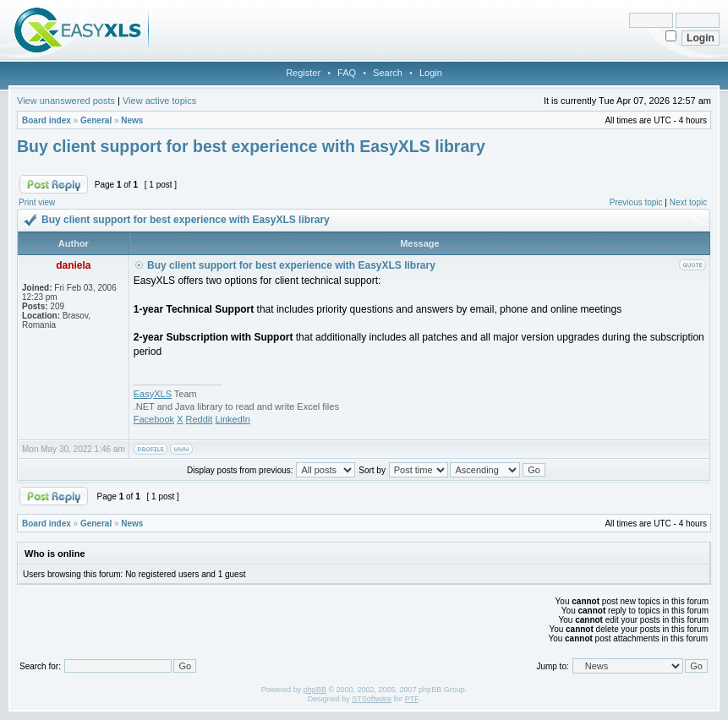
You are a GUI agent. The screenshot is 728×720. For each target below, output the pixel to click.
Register (303, 73)
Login (431, 73)
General (96, 120)
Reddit (200, 419)
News (132, 120)
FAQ (347, 73)
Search (388, 73)
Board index (47, 120)
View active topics (159, 101)
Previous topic (636, 202)
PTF (412, 699)
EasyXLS (153, 394)
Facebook (154, 419)
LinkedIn (233, 419)
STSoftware (372, 699)
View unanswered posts (66, 101)
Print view (37, 202)
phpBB (315, 690)
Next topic (688, 202)
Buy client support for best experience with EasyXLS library (251, 146)
